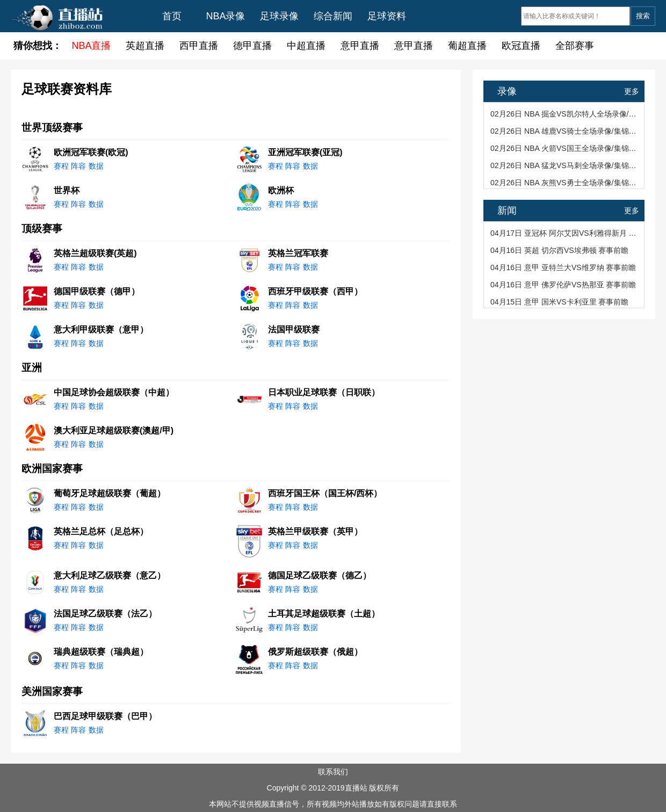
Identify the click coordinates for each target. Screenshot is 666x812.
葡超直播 (467, 46)
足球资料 (387, 16)
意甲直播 (360, 46)
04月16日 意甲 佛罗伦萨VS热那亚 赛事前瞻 (563, 285)
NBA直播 (91, 46)
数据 (96, 166)
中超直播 (306, 46)
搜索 (643, 16)
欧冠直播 (521, 46)
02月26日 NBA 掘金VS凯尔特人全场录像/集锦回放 (565, 114)
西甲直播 (199, 46)
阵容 (78, 166)
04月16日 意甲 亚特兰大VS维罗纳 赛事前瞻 (563, 267)
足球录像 (279, 16)
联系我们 (333, 772)
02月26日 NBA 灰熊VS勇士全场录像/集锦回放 (565, 183)
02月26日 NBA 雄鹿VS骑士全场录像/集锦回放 (565, 131)
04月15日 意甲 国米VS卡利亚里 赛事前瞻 (560, 302)
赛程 (61, 166)
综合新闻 (333, 16)
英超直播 (145, 46)
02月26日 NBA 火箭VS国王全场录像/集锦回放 (565, 148)
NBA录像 (225, 16)
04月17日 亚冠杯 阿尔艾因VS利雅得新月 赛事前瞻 (565, 233)
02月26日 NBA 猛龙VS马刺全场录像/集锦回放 (565, 165)
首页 (172, 16)
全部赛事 (575, 46)
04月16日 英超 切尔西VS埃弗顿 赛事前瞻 (560, 250)
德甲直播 (252, 46)
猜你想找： (38, 46)
